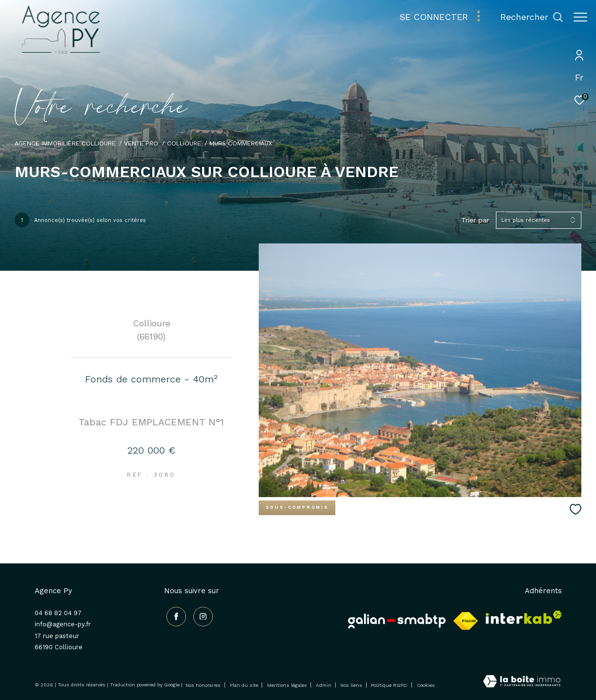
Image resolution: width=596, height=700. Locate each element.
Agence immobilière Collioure (65, 143)
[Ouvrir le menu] (580, 17)
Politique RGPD (389, 685)
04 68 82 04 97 (58, 613)
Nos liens (352, 685)
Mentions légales (288, 685)
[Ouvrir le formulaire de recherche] (527, 17)
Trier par (475, 220)
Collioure (184, 143)
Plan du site (245, 685)
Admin (324, 685)
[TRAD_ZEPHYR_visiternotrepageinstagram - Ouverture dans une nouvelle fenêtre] (200, 614)
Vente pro (141, 143)
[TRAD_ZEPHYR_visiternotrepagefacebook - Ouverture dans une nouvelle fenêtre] (174, 614)
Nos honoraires (203, 685)
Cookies (426, 685)
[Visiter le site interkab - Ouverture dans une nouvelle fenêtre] (524, 617)
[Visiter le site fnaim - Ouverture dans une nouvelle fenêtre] (466, 621)
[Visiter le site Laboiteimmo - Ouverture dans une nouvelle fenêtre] (522, 682)
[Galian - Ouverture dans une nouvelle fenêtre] (397, 621)
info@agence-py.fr (63, 624)
